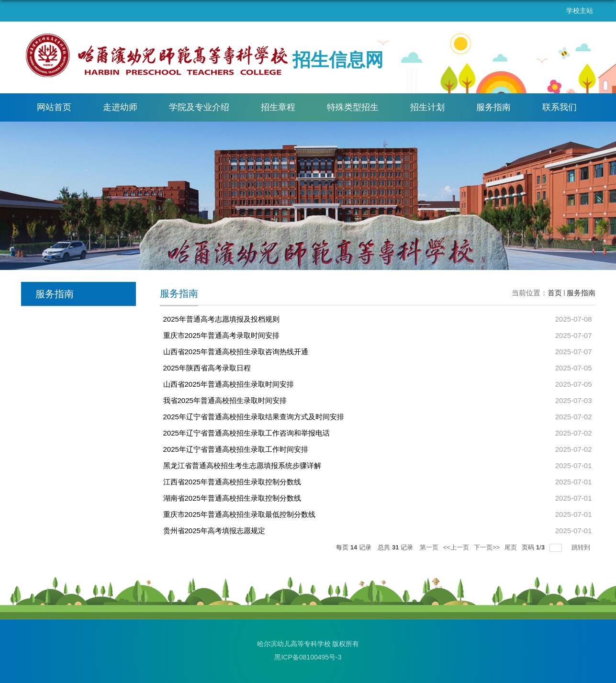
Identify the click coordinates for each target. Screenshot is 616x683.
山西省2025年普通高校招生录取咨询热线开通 (236, 352)
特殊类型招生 (353, 107)
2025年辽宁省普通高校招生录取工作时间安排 (236, 449)
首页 (555, 293)
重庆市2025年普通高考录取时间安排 (221, 335)
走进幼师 (120, 107)
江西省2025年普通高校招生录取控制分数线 (232, 482)
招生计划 (427, 107)
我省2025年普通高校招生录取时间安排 (225, 400)
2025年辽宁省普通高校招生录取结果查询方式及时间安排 (254, 417)
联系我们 (560, 107)
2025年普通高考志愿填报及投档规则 (221, 319)
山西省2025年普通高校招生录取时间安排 (229, 384)
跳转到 (582, 547)
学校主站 (580, 11)
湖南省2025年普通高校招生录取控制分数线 (232, 498)
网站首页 (54, 107)
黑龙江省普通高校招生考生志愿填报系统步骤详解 (242, 465)
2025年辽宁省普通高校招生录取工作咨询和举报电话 (246, 433)
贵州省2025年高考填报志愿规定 (214, 531)
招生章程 (278, 107)
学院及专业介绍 (199, 107)
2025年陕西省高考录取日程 (207, 368)
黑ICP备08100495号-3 (308, 657)
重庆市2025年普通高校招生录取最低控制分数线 (239, 514)
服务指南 (493, 107)
